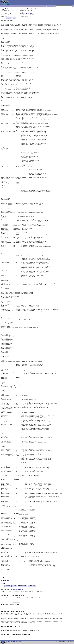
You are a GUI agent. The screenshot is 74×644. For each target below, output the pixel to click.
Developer (9, 18)
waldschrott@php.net (18, 589)
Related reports (32, 586)
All (2, 586)
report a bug (48, 5)
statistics (65, 5)
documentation (42, 5)
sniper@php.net (16, 602)
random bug (69, 5)
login (73, 5)
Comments (8, 586)
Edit (14, 18)
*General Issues (29, 13)
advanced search (54, 5)
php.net (34, 5)
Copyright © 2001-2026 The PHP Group (14, 642)
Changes (14, 586)
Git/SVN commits (22, 586)
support (38, 5)
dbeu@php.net (16, 627)
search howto (60, 5)
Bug (3, 9)
